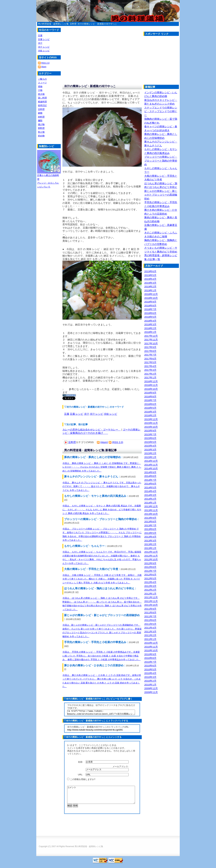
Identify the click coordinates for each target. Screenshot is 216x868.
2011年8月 (150, 613)
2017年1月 (150, 377)
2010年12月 (151, 643)
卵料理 (41, 128)
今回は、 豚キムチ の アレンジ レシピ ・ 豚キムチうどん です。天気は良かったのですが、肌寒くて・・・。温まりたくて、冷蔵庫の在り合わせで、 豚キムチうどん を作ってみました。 (102, 486)
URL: (81, 776)
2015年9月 (150, 431)
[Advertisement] (172, 61)
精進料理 (42, 102)
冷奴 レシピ (110, 414)
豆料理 (73, 24)
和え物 (41, 132)
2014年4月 (150, 491)
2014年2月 (150, 499)
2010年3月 (150, 677)
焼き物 (41, 94)
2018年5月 (150, 317)
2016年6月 (150, 404)
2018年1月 (150, 332)
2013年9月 (150, 518)
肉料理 (41, 117)
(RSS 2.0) (118, 442)
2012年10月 (151, 559)
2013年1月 (150, 548)
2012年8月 (150, 567)
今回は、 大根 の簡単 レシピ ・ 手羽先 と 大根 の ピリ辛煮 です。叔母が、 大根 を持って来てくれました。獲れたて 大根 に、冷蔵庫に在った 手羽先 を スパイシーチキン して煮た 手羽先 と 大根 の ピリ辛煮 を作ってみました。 (102, 579)
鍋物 (40, 113)
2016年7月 (150, 400)
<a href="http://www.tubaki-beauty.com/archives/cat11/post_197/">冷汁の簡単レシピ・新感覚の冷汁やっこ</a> (101, 713)
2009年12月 (151, 688)
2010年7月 (150, 662)
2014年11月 (151, 465)
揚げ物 (41, 124)
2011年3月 (150, 632)
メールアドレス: (121, 768)
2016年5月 (150, 408)
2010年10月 (151, 650)
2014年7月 (150, 480)
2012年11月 (151, 556)
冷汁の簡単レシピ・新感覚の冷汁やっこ (97, 24)
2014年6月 (150, 484)
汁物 (40, 90)
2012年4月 (150, 582)
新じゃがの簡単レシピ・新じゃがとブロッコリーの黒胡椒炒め (161, 195)
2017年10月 (151, 343)
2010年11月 (151, 647)
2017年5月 (150, 362)
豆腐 (67, 414)
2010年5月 (150, 669)
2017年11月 (151, 340)
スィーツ (42, 83)
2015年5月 (150, 442)
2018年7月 (150, 309)
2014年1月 (150, 503)
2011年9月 (150, 609)
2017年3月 (150, 370)
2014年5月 (150, 487)
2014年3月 (150, 495)
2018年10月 (151, 298)
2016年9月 (150, 393)
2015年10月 (151, 427)
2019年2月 (150, 286)
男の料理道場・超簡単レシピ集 (53, 24)
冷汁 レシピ (96, 414)
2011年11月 (151, 601)
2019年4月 (150, 279)
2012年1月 (150, 594)
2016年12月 (151, 381)
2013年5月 (150, 533)
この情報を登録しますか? (81, 780)
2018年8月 (150, 306)
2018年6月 (150, 313)
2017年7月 (150, 355)
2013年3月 (150, 541)
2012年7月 (150, 571)
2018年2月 (150, 328)
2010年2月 (150, 681)
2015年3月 (150, 450)
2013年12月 (151, 506)
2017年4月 (150, 366)
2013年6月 (150, 529)
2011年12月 (151, 597)
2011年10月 (151, 605)
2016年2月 (150, 415)
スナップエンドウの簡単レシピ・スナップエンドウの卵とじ (161, 111)
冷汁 (87, 414)
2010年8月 (150, 658)
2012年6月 (150, 575)
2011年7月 (150, 616)
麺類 (40, 121)
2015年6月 (150, 438)
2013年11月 (151, 510)
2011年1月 (150, 639)
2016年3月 (150, 412)
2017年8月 (150, 351)
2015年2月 (150, 453)
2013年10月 (151, 514)
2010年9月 (150, 654)
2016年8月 (150, 397)
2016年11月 (151, 385)
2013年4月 (150, 537)
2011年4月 (150, 628)
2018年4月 (150, 321)
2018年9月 (150, 302)
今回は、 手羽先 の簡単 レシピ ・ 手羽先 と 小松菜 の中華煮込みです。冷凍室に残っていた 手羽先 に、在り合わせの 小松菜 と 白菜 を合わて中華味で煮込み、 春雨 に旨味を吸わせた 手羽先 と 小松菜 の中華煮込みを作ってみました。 (102, 656)
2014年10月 (151, 468)
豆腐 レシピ (77, 414)
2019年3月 (150, 283)
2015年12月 (151, 419)
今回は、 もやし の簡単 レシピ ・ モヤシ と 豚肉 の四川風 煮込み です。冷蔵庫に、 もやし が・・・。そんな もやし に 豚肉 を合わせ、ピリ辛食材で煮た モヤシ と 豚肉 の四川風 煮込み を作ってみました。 (102, 509)
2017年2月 (150, 374)
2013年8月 (150, 522)
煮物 (40, 87)
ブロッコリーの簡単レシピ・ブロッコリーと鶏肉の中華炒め (161, 161)
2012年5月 (150, 578)
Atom (44, 67)
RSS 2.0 (45, 63)
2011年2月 (150, 635)
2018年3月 (150, 324)
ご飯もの (42, 79)
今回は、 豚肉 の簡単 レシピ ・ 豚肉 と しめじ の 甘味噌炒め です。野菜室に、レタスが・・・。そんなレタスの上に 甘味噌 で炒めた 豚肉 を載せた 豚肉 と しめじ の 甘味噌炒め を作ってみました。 (102, 467)
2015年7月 (150, 434)
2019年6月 (150, 271)
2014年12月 (151, 461)
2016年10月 (151, 389)
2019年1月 (150, 290)
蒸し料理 (42, 98)
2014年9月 (150, 472)
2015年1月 (150, 457)
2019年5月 (150, 275)
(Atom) (104, 442)
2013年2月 (150, 544)
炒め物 (41, 136)
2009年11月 (151, 692)
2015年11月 (151, 423)
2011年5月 (150, 624)
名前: (81, 763)
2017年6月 (150, 359)
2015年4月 (150, 446)
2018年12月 (151, 294)
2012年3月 (150, 586)
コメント (101, 798)
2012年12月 (151, 552)
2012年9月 (150, 563)
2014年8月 (150, 476)
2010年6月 (150, 666)
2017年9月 (150, 347)
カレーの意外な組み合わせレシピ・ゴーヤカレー (92, 430)
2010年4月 (150, 673)
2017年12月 (151, 336)
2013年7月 (150, 525)
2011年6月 (150, 620)
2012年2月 (150, 590)
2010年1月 (150, 685)
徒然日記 (42, 105)
